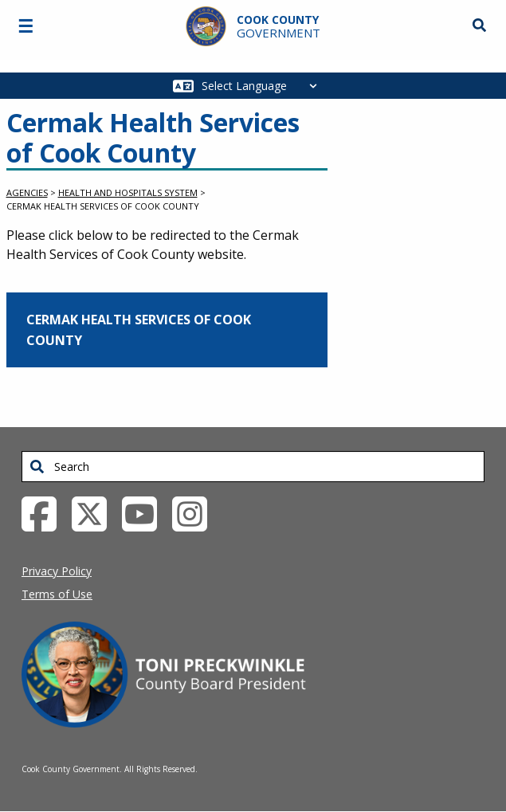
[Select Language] (263, 86)
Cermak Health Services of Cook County (139, 330)
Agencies (27, 192)
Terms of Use (57, 594)
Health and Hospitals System (128, 192)
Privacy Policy (57, 571)
